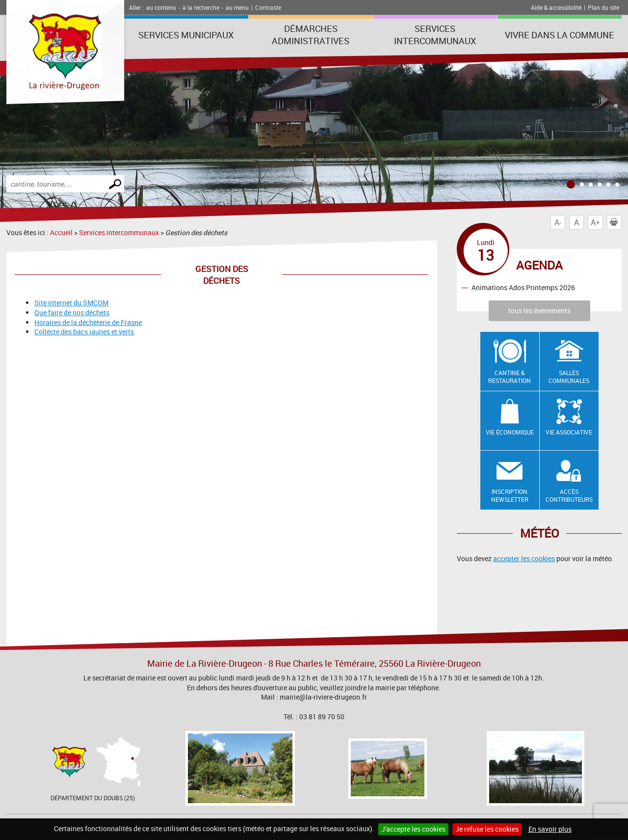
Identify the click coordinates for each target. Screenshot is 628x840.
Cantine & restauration (510, 377)
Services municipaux (186, 35)
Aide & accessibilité (556, 7)
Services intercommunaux (435, 35)
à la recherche (201, 7)
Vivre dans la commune (560, 35)
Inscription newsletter (510, 496)
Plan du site (603, 7)
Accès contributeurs (569, 496)
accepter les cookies (524, 558)
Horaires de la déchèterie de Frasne (88, 322)
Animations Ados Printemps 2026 (523, 287)
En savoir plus (550, 829)
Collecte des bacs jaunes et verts (84, 332)
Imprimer (616, 222)
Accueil (61, 232)
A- (558, 222)
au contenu (161, 7)
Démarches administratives (311, 35)
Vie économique (510, 432)
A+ (595, 222)
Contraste (268, 7)
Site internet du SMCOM (71, 303)
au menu (237, 7)
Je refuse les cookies (487, 829)
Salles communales (569, 377)
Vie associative (569, 432)
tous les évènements (539, 311)
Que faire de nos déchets (72, 312)
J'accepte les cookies (413, 829)
